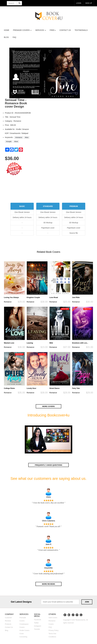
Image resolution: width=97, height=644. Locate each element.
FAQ (14, 37)
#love (16, 142)
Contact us (65, 30)
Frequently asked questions (48, 465)
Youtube (37, 629)
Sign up (89, 3)
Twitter (36, 623)
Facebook (37, 620)
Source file (74, 233)
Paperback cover (48, 228)
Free (53, 30)
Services (41, 30)
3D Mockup (48, 223)
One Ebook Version (22, 212)
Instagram (38, 626)
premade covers (22, 30)
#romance (19, 137)
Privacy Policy (54, 631)
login (78, 3)
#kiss (27, 137)
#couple (9, 142)
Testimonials (81, 30)
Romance (8, 302)
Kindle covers (24, 631)
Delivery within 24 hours (22, 217)
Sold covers (53, 618)
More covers (48, 406)
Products (8, 624)
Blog (6, 37)
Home (7, 30)
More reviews (49, 584)
